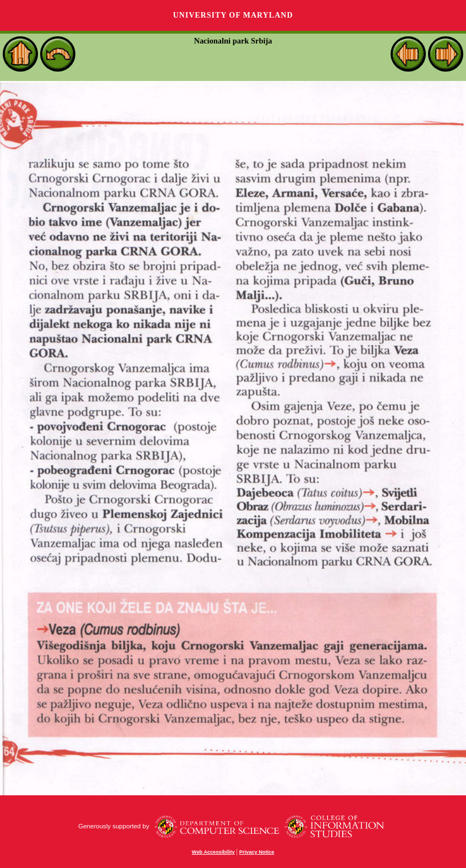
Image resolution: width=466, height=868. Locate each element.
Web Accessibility (213, 852)
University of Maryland (233, 15)
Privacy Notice (257, 852)
